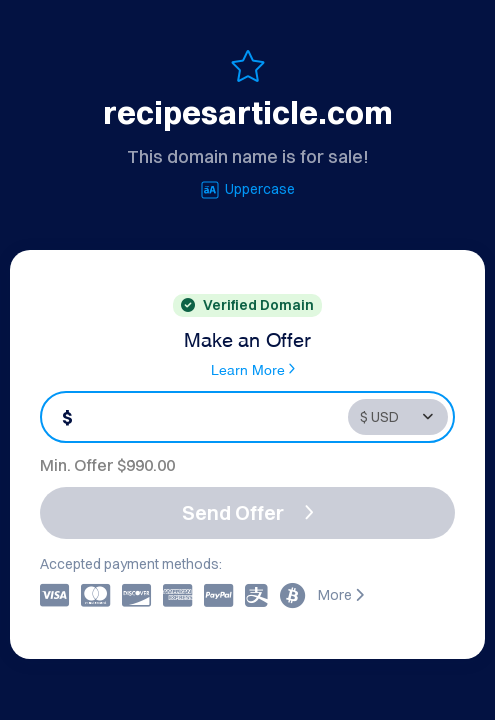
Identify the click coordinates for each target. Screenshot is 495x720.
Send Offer (248, 512)
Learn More (253, 369)
